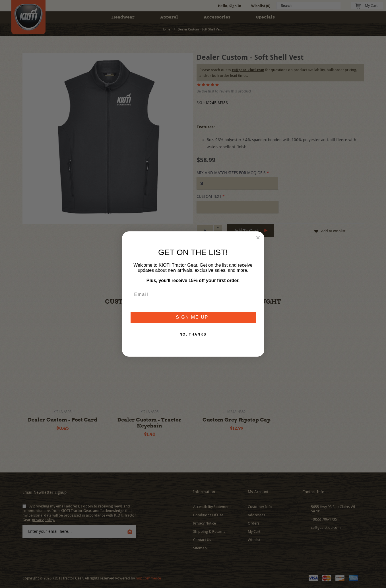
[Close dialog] (258, 238)
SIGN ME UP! (193, 317)
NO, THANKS (193, 334)
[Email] (193, 295)
